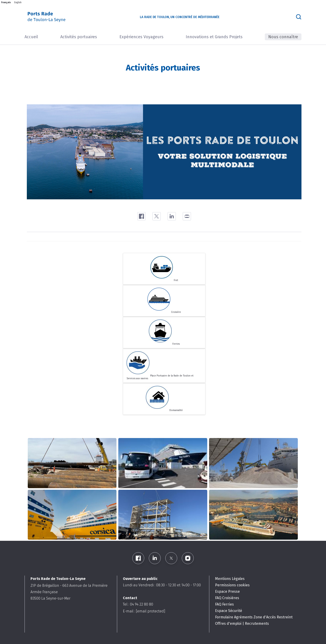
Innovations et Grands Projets (214, 37)
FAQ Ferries (224, 604)
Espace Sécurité (229, 611)
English (18, 3)
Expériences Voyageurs (141, 37)
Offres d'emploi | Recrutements (242, 624)
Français (6, 3)
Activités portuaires (79, 37)
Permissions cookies (232, 585)
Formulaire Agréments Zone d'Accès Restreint (254, 617)
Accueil (31, 37)
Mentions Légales (230, 579)
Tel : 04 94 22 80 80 (138, 604)
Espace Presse (227, 591)
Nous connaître (283, 37)
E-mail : (144, 611)
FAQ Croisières (227, 598)
